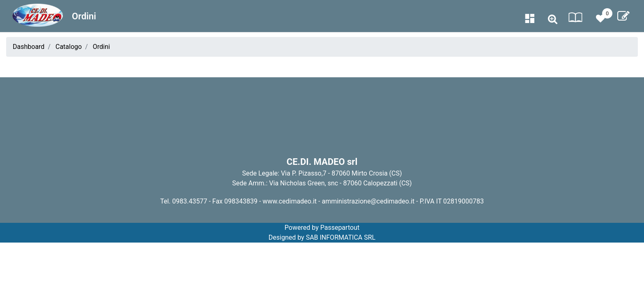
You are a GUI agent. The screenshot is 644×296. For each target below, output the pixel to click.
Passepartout (340, 228)
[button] (553, 20)
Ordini (101, 47)
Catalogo (69, 47)
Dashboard (29, 47)
